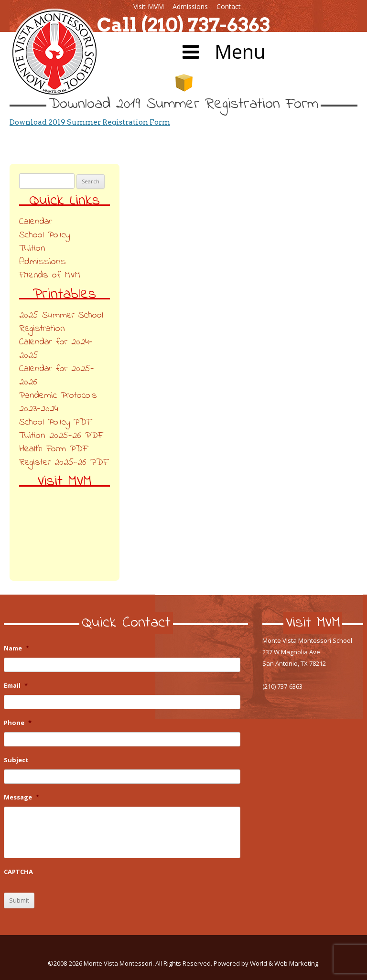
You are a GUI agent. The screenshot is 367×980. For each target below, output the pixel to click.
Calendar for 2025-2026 (57, 376)
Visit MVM (149, 6)
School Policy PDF (55, 422)
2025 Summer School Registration (61, 322)
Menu (222, 51)
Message (22, 797)
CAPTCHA (18, 872)
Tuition (32, 249)
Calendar (36, 222)
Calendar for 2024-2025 (56, 349)
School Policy (44, 235)
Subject (16, 760)
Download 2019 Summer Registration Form (90, 122)
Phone (18, 723)
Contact (229, 6)
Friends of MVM (50, 275)
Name (16, 648)
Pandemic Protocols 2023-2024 (58, 402)
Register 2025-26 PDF (64, 463)
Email (16, 686)
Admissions (190, 6)
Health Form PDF (53, 449)
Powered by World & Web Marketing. (267, 963)
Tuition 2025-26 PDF (61, 436)
